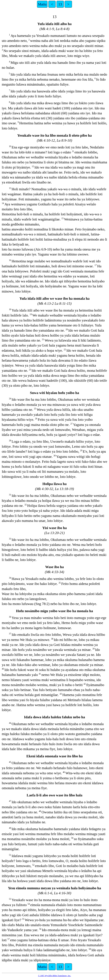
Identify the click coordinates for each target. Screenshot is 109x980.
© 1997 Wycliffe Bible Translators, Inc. (54, 976)
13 (60, 4)
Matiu (42, 4)
